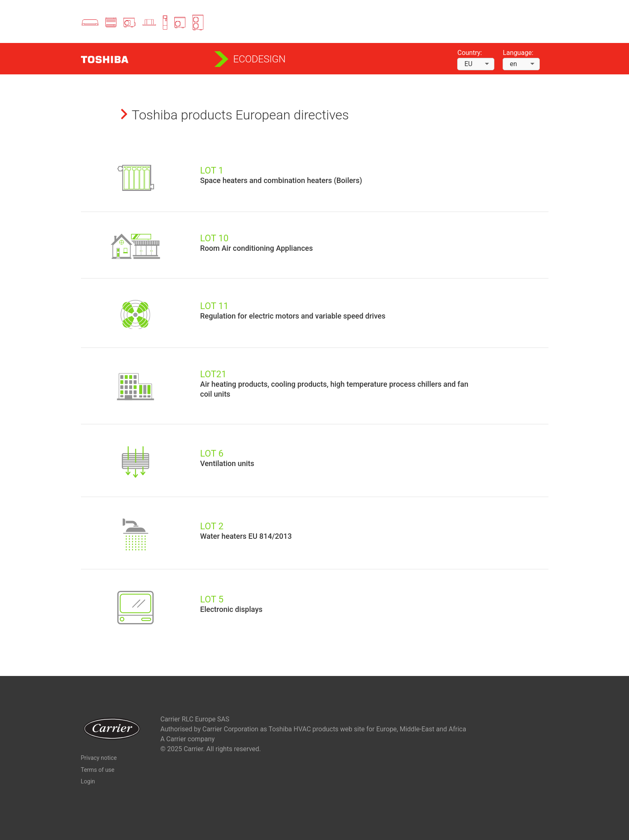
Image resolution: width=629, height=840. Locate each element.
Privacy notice (99, 758)
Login (88, 781)
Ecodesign (260, 59)
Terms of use (98, 770)
